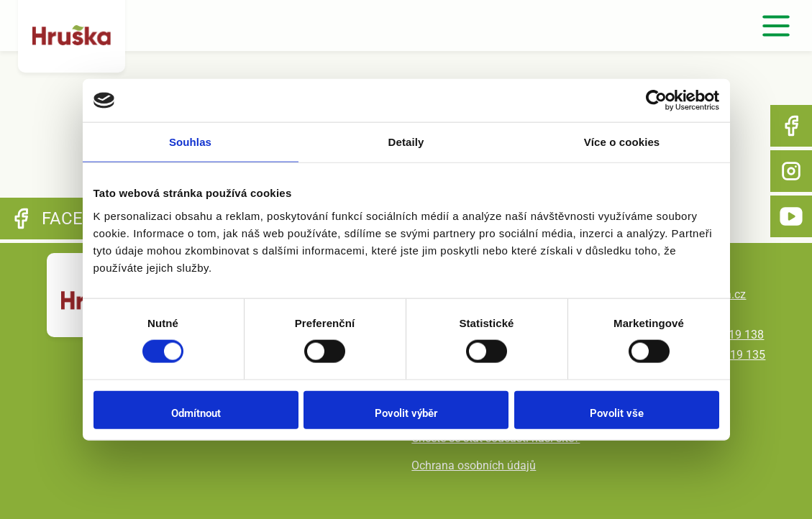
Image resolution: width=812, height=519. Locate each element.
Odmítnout (196, 413)
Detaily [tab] (406, 142)
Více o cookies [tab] (622, 142)
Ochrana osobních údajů (474, 465)
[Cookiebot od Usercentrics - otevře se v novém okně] (656, 101)
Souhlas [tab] (190, 142)
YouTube (791, 216)
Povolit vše (617, 413)
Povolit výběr (406, 413)
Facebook (791, 126)
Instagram (791, 171)
